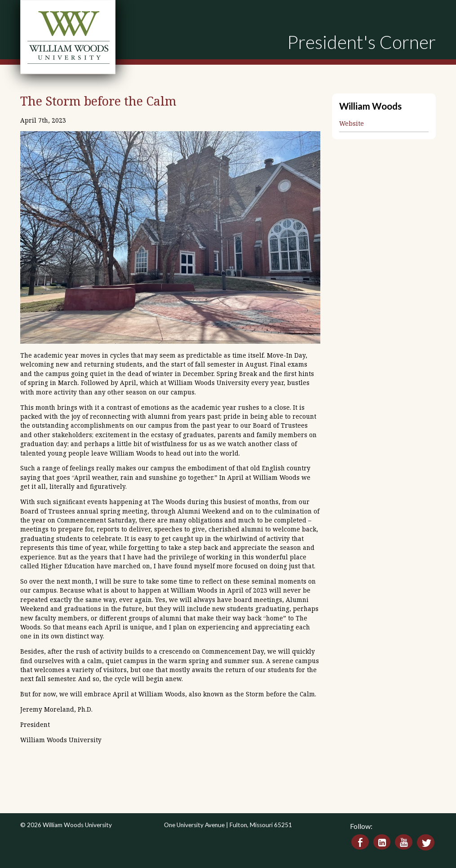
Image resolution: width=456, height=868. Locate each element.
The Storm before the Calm (98, 101)
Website (352, 123)
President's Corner (361, 42)
